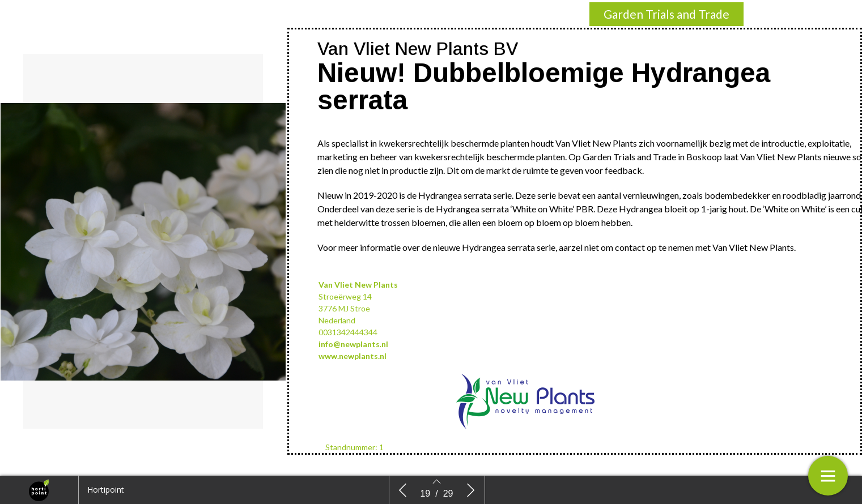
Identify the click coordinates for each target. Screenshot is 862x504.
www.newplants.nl (353, 356)
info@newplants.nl (353, 344)
